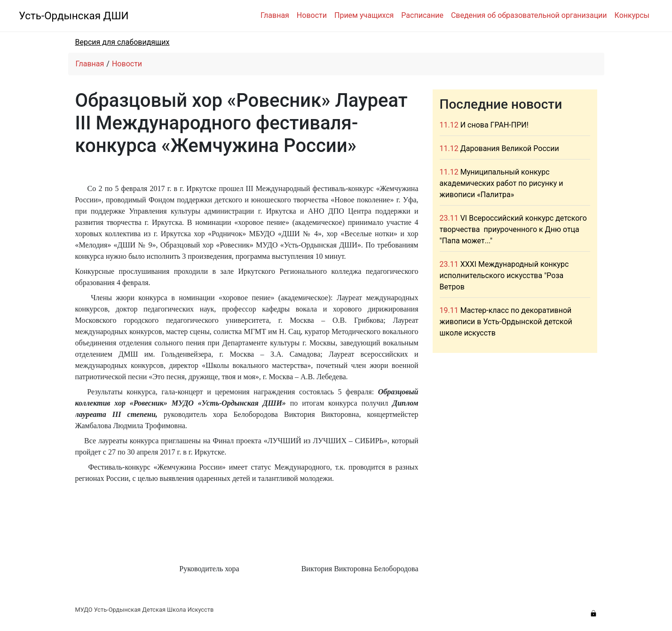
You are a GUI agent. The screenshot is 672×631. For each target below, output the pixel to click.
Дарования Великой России (510, 148)
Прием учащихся (364, 15)
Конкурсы (632, 15)
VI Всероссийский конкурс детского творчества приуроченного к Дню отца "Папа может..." (513, 229)
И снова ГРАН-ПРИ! (494, 125)
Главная (275, 15)
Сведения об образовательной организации (529, 15)
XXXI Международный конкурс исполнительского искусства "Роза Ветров (504, 276)
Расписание (422, 15)
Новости (312, 15)
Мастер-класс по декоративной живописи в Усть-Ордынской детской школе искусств (506, 322)
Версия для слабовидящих (123, 42)
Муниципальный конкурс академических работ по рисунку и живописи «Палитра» (502, 183)
